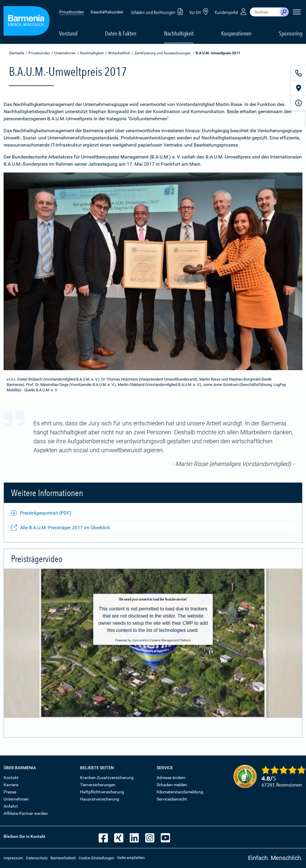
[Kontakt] (299, 73)
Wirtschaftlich (119, 53)
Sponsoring (291, 33)
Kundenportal (231, 11)
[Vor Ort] (299, 88)
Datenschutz (37, 858)
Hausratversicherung (100, 799)
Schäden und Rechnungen (158, 11)
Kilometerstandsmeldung (180, 792)
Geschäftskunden (107, 12)
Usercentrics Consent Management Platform (161, 640)
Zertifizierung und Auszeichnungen (163, 53)
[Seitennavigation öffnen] (297, 12)
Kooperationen (236, 33)
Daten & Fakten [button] (121, 33)
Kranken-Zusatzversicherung (107, 778)
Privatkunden (72, 12)
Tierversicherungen (98, 785)
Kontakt (11, 778)
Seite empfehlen (131, 858)
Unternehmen (65, 53)
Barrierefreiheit (63, 858)
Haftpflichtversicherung (102, 792)
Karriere (11, 785)
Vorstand (68, 33)
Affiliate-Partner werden (26, 813)
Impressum (13, 858)
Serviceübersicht (172, 799)
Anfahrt (11, 806)
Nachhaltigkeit (92, 53)
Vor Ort (200, 11)
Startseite (17, 53)
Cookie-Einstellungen (96, 858)
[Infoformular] (299, 103)
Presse (10, 792)
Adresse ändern (171, 778)
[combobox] (265, 12)
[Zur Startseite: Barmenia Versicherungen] (27, 22)
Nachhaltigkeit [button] (179, 33)
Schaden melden (172, 785)
